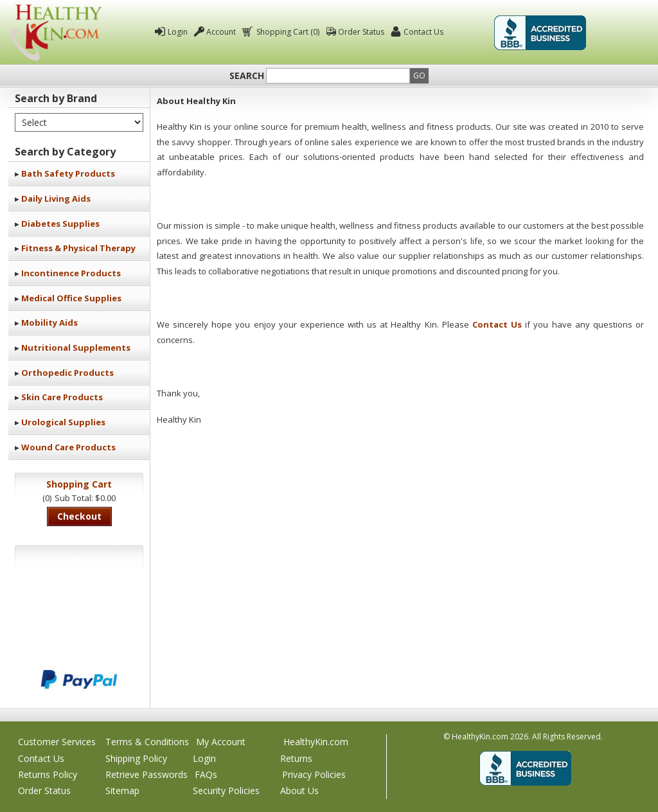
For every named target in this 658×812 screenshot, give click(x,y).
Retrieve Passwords (147, 774)
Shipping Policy (136, 758)
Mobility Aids (49, 322)
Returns (296, 758)
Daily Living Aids (56, 199)
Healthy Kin (56, 32)
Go (419, 75)
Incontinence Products (71, 273)
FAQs (206, 774)
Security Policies (226, 790)
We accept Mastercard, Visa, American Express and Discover (79, 636)
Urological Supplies (63, 422)
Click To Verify (620, 33)
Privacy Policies (314, 774)
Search (247, 76)
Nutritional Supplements (76, 348)
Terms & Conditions (147, 742)
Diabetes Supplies (60, 224)
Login (178, 32)
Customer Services (57, 742)
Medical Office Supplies (71, 298)
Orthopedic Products (67, 373)
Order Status (361, 32)
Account (221, 32)
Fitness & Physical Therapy (78, 248)
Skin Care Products (62, 397)
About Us (299, 790)
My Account (221, 742)
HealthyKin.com (316, 742)
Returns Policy (48, 774)
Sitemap (122, 790)
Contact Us (423, 32)
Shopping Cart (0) (287, 32)
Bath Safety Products (68, 173)
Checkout (79, 516)
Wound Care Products (68, 447)
